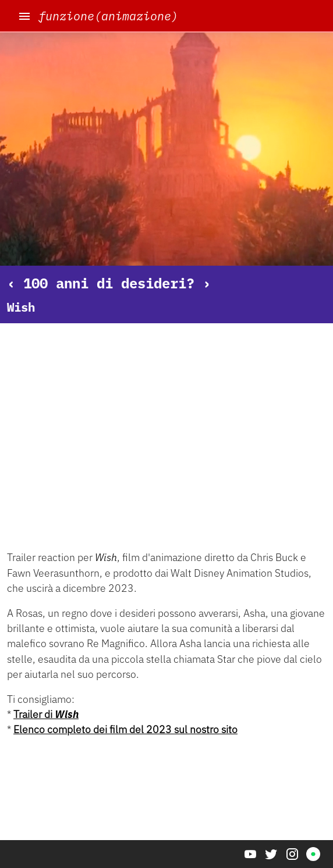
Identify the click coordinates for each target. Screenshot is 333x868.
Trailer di (46, 714)
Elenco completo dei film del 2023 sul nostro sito (125, 729)
